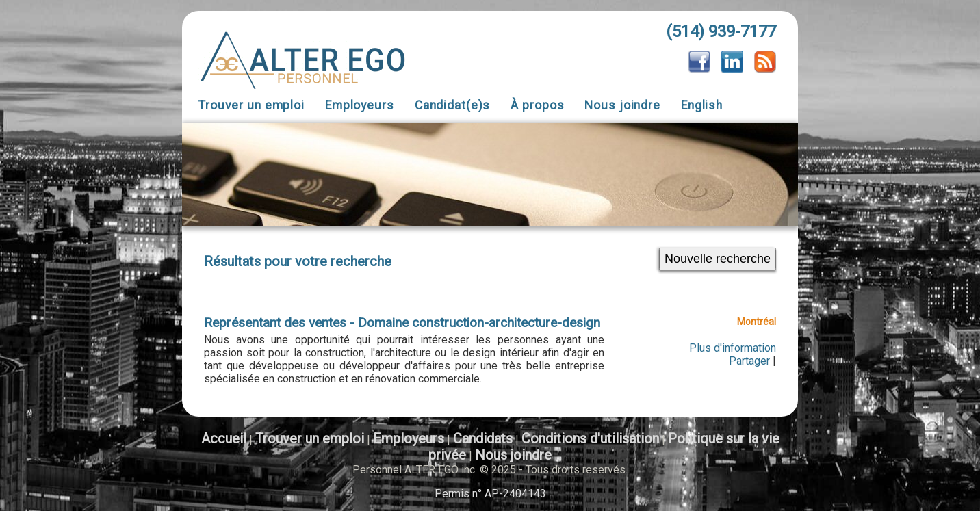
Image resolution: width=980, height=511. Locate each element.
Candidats (483, 438)
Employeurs (360, 105)
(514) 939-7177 (721, 31)
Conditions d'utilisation (590, 438)
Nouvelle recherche (718, 259)
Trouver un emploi (252, 105)
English (702, 105)
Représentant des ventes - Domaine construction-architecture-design (402, 323)
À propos (537, 105)
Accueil (224, 438)
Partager (749, 361)
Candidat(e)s (453, 105)
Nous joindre (622, 105)
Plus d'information (733, 348)
